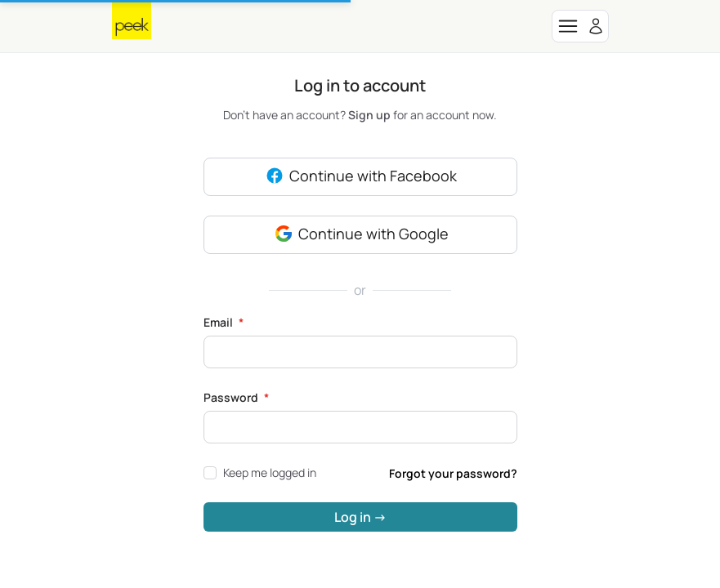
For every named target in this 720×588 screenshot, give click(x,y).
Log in (360, 517)
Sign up (371, 115)
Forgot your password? (453, 473)
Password (236, 397)
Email (224, 322)
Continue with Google (360, 235)
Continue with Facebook (360, 177)
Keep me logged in (260, 472)
